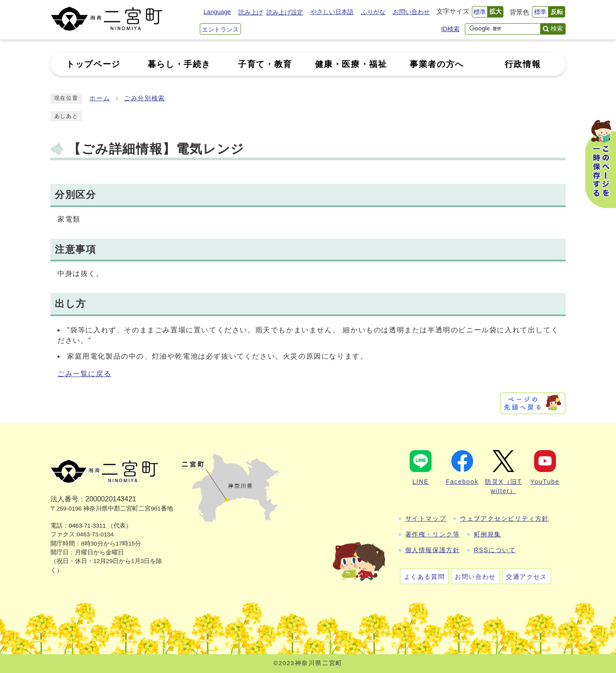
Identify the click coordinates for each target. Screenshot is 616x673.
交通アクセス (527, 577)
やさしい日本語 (332, 12)
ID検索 (450, 29)
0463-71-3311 (87, 526)
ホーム (100, 98)
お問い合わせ (411, 12)
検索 (557, 28)
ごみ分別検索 (145, 98)
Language (217, 12)
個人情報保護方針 (433, 550)
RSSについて (495, 550)
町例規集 (488, 534)
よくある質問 (425, 577)
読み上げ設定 (285, 12)
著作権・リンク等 (433, 534)
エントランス (220, 29)
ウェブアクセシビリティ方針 (504, 518)
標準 (480, 12)
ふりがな (373, 12)
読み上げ (251, 12)
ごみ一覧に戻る (84, 374)
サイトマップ (426, 518)
